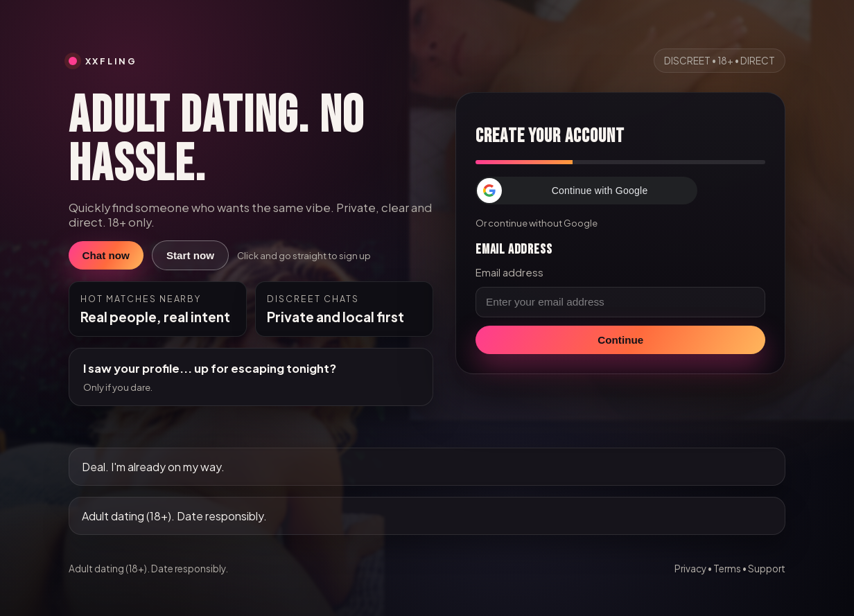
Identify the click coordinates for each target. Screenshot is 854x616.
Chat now (106, 255)
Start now (190, 255)
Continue (620, 340)
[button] (586, 191)
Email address (509, 272)
